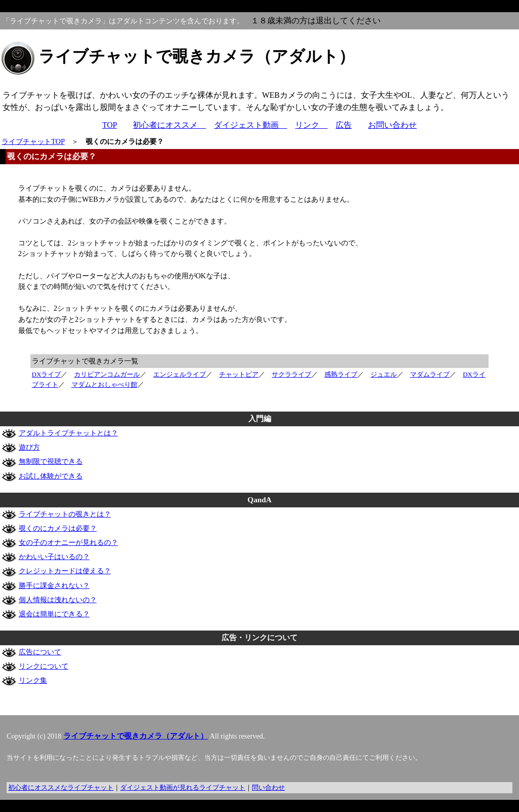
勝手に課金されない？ (54, 585)
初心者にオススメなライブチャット (61, 788)
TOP (110, 125)
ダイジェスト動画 (250, 125)
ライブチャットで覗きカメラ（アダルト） (136, 736)
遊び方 (29, 447)
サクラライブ (291, 374)
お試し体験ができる (51, 476)
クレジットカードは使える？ (65, 571)
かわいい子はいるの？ (54, 557)
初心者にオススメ (169, 125)
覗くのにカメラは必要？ (58, 528)
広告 (344, 125)
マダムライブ (430, 374)
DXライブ (47, 374)
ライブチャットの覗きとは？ (65, 514)
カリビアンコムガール (107, 374)
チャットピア (239, 374)
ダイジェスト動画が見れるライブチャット (183, 788)
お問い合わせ (392, 125)
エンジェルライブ (179, 374)
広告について (40, 652)
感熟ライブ (341, 374)
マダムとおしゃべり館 (104, 384)
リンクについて (44, 666)
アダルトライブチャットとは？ (68, 433)
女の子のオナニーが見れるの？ (68, 542)
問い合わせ (268, 788)
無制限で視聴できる (51, 461)
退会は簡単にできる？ (54, 614)
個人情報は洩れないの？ (58, 600)
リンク (311, 125)
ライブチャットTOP (33, 141)
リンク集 (33, 680)
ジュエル (384, 374)
